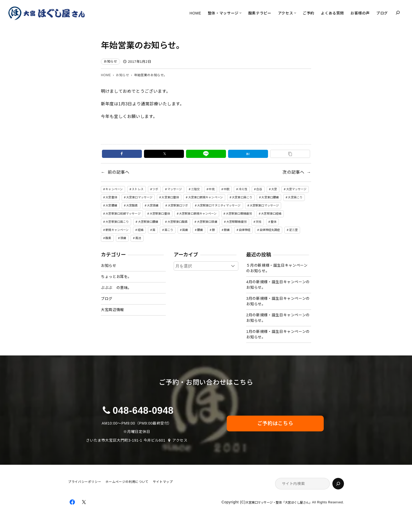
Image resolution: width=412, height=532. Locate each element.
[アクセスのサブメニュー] (295, 13)
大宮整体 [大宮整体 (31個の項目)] (111, 197)
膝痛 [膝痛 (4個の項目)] (227, 230)
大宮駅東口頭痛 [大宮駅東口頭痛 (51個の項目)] (207, 222)
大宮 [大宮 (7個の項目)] (274, 189)
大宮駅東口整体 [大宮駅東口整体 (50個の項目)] (160, 214)
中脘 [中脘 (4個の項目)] (226, 189)
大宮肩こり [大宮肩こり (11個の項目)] (295, 197)
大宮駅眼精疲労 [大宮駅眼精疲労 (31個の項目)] (236, 222)
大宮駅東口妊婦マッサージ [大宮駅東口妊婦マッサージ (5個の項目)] (123, 214)
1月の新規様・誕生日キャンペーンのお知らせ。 (278, 334)
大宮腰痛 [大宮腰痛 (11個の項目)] (111, 205)
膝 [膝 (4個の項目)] (213, 230)
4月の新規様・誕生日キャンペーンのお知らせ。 (278, 285)
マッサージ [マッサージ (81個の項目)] (175, 189)
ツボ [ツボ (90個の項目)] (155, 189)
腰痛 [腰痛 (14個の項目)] (200, 230)
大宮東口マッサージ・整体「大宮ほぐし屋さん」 (279, 503)
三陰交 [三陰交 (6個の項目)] (195, 189)
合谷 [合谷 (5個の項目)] (259, 189)
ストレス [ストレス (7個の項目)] (137, 189)
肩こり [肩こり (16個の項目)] (169, 230)
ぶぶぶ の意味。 (116, 288)
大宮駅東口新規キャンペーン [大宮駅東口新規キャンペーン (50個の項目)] (198, 214)
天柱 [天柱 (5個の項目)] (259, 222)
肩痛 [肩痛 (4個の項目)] (185, 230)
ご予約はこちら (275, 423)
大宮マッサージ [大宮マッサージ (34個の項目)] (296, 189)
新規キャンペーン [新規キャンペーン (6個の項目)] (117, 230)
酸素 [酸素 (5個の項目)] (108, 238)
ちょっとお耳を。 (116, 277)
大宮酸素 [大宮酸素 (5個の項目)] (132, 205)
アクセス (180, 440)
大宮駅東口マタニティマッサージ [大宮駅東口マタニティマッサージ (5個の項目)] (219, 205)
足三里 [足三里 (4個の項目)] (293, 230)
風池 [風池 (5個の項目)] (138, 238)
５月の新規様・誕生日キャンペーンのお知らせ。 (277, 268)
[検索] (338, 484)
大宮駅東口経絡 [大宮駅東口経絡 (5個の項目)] (271, 214)
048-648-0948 (143, 410)
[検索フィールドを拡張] (398, 13)
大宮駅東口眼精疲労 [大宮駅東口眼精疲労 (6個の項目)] (239, 214)
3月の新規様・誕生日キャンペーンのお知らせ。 (278, 301)
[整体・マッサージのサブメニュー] (240, 13)
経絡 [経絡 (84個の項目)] (141, 230)
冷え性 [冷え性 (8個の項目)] (243, 189)
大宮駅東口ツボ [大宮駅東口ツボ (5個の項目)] (178, 205)
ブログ (107, 299)
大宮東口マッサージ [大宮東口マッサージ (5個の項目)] (139, 197)
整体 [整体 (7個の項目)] (274, 222)
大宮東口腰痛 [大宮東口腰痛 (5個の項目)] (270, 197)
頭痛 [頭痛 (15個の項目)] (123, 238)
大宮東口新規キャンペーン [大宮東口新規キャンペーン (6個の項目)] (205, 197)
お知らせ (110, 61)
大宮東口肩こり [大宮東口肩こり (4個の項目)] (242, 197)
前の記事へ (119, 172)
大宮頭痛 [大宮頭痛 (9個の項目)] (153, 205)
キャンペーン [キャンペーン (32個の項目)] (114, 189)
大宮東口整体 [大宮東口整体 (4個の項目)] (170, 197)
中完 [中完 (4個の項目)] (212, 189)
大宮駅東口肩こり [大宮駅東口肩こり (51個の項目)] (117, 222)
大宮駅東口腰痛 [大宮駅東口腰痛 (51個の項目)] (148, 222)
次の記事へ (293, 172)
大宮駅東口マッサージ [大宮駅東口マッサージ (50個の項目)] (264, 205)
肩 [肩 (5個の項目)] (154, 230)
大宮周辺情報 (112, 310)
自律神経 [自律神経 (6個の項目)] (245, 230)
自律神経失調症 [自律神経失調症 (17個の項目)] (270, 230)
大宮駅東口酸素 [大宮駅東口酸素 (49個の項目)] (178, 222)
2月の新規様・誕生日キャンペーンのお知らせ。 (278, 318)
